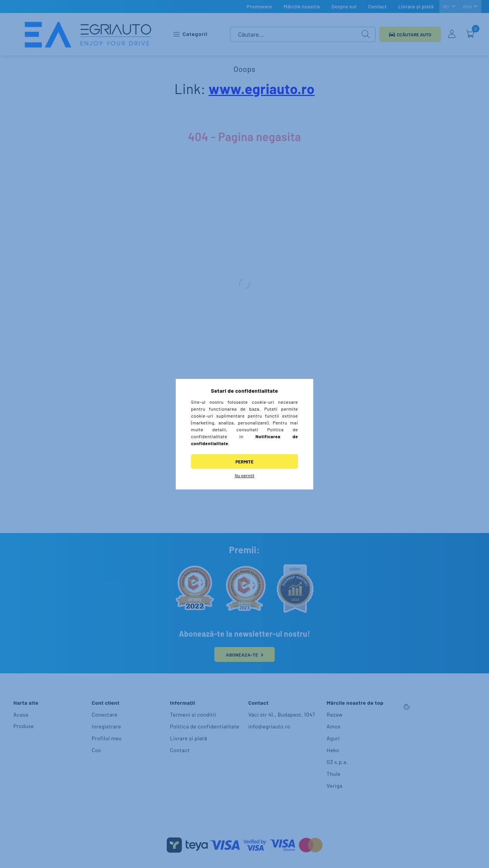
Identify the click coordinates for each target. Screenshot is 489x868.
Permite (244, 462)
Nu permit (244, 475)
